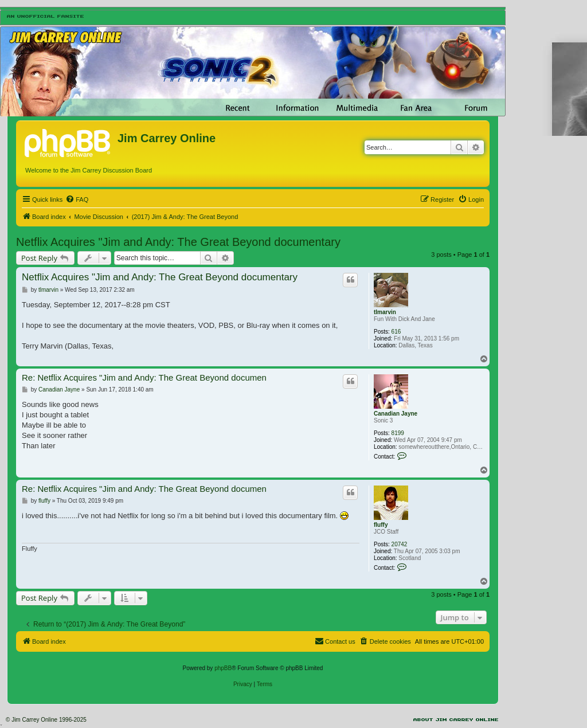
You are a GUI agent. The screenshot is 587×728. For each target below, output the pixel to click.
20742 (400, 544)
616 (396, 332)
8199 (398, 433)
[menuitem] (77, 199)
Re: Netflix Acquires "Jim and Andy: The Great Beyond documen (144, 377)
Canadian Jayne (396, 414)
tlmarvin (385, 312)
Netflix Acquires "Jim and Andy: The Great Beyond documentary (178, 242)
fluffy (381, 525)
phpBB (223, 668)
